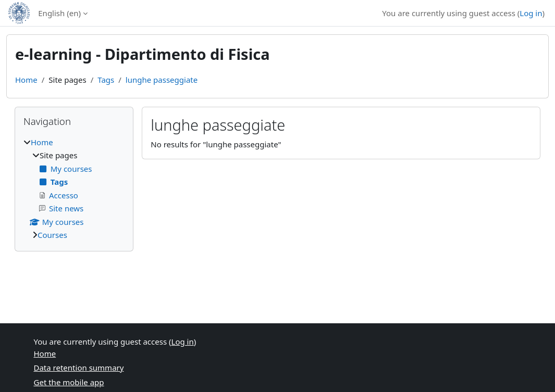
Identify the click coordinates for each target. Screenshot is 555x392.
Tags (106, 80)
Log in (531, 13)
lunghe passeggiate (162, 80)
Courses (52, 235)
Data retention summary (79, 368)
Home (26, 80)
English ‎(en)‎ (59, 13)
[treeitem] (74, 189)
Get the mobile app (69, 382)
